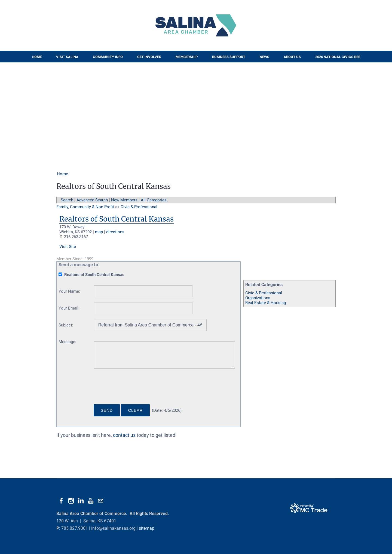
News (264, 57)
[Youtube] (91, 501)
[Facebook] (61, 501)
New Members (124, 200)
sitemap (147, 528)
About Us (292, 57)
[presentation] (135, 389)
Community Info (108, 57)
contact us (124, 435)
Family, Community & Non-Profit (85, 207)
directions (115, 232)
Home (37, 57)
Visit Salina (67, 57)
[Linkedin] (81, 501)
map (99, 232)
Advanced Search (92, 200)
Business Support (229, 57)
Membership (187, 57)
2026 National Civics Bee (338, 57)
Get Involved (149, 57)
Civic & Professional (264, 293)
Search (67, 200)
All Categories (154, 200)
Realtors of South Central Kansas (117, 219)
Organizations (258, 298)
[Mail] (100, 501)
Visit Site (68, 247)
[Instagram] (71, 501)
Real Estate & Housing (266, 303)
